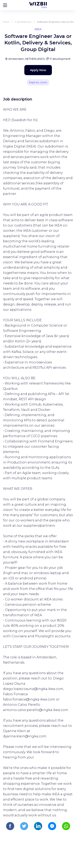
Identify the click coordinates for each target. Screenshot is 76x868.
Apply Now (38, 70)
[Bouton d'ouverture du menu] (5, 5)
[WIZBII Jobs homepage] (38, 5)
